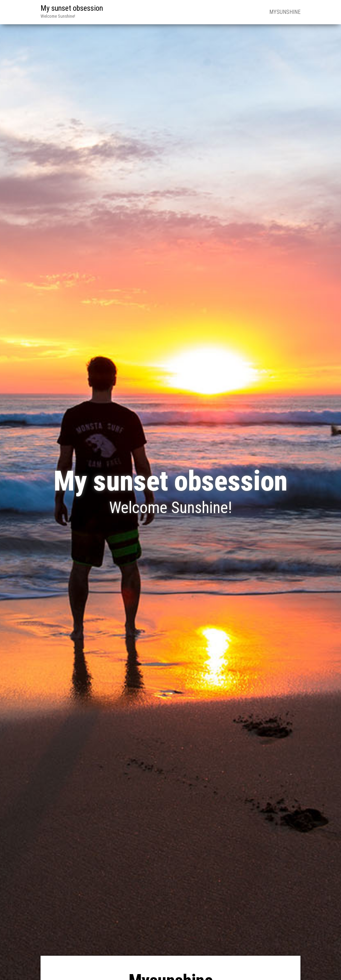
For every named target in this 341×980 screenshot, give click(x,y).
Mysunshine (285, 12)
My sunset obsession (72, 8)
